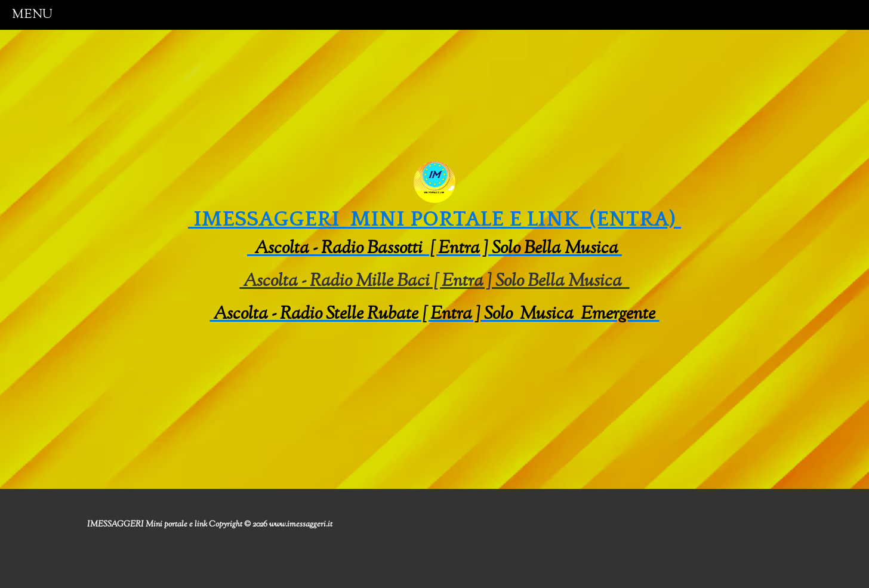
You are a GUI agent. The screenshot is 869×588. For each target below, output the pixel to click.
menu (32, 15)
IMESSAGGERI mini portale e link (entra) (434, 219)
